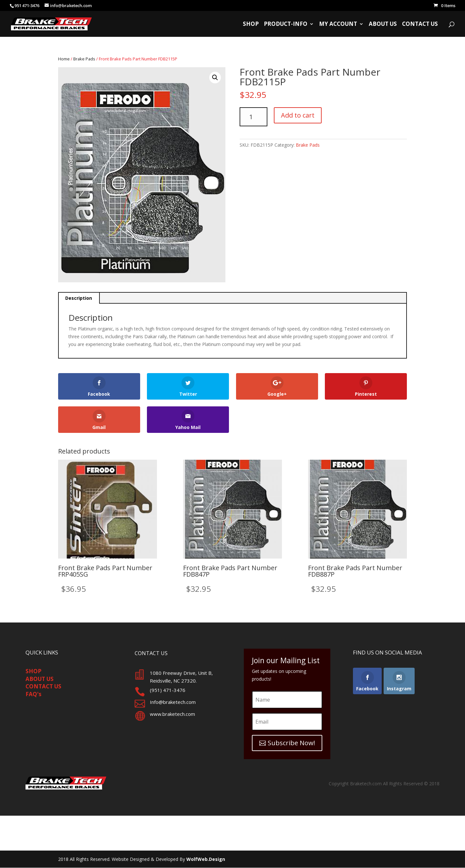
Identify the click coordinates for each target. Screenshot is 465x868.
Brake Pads (84, 59)
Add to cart (298, 115)
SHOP (33, 671)
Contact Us (420, 25)
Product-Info (286, 25)
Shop (251, 25)
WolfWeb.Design (206, 859)
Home (64, 59)
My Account (338, 25)
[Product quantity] (253, 117)
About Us (383, 25)
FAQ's (33, 694)
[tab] (79, 298)
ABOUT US (40, 679)
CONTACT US (43, 686)
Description (79, 298)
